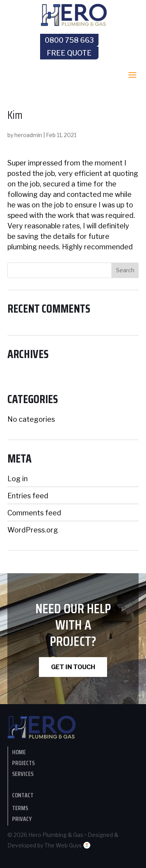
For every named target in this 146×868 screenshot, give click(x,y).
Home (19, 752)
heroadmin (28, 135)
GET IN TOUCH (73, 667)
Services (23, 774)
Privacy (22, 819)
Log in (18, 479)
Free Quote (69, 53)
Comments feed (34, 513)
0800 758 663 (69, 40)
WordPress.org (33, 530)
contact (23, 795)
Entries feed (28, 496)
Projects (23, 763)
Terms (20, 808)
